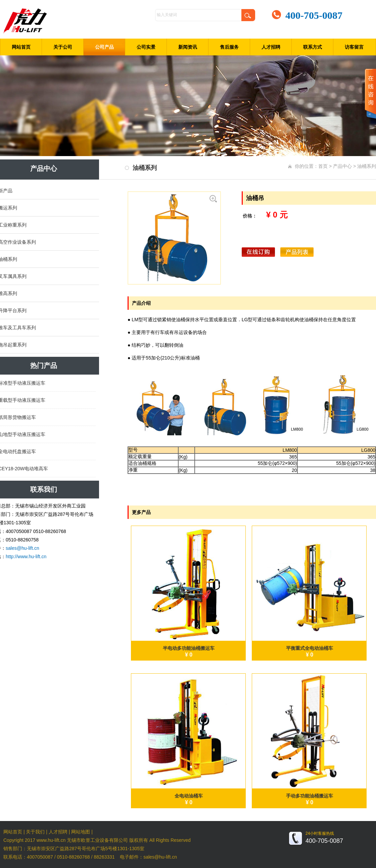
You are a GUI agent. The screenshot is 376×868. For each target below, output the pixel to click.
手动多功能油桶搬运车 (310, 796)
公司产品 (104, 47)
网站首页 (21, 47)
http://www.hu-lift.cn (26, 557)
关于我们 (35, 832)
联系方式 (313, 47)
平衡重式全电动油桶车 (310, 648)
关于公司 (63, 47)
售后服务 (229, 47)
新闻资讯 (188, 47)
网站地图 (81, 832)
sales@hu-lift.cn (22, 548)
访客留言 (354, 47)
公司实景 (146, 47)
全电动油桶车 (189, 796)
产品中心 (342, 166)
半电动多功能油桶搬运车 (189, 648)
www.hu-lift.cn (51, 840)
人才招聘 (271, 47)
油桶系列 (367, 166)
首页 (323, 166)
